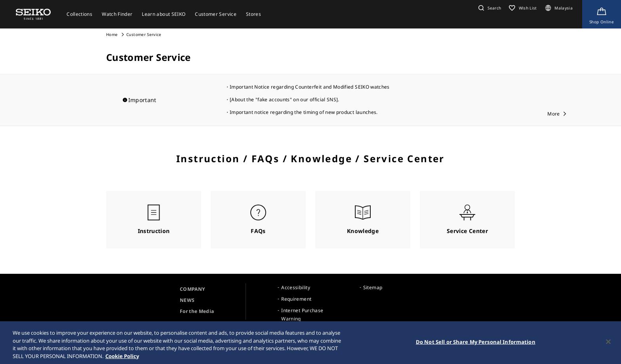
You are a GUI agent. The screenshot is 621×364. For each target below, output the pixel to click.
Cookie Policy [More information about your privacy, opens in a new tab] (122, 358)
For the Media (197, 311)
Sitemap (373, 287)
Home (112, 34)
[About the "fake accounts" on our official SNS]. (285, 100)
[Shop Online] (602, 14)
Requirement (296, 299)
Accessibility (296, 287)
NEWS (187, 300)
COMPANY (192, 289)
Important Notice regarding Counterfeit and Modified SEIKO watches (310, 87)
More (553, 114)
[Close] (608, 343)
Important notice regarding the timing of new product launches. (304, 112)
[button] (489, 8)
